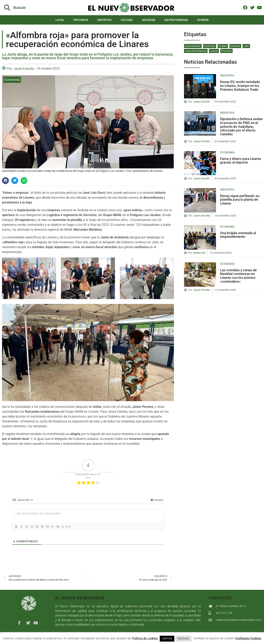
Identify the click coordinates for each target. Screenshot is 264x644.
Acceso (157, 500)
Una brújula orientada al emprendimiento (238, 235)
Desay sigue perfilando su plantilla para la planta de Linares (240, 200)
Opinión (203, 20)
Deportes (104, 20)
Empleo (223, 46)
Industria (227, 75)
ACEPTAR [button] (167, 639)
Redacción (199, 253)
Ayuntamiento (193, 46)
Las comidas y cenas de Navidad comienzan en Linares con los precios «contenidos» (238, 276)
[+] (73, 526)
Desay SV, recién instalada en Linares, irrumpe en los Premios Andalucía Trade (240, 86)
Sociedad (149, 20)
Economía (12, 80)
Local (60, 20)
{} (67, 526)
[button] (5, 181)
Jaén (246, 46)
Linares (214, 51)
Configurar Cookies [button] (248, 638)
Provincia (81, 20)
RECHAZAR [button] (183, 639)
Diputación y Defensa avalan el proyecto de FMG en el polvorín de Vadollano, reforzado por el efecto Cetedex (241, 127)
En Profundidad (176, 20)
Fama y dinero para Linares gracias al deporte (241, 161)
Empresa (235, 46)
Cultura (127, 20)
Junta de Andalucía (196, 51)
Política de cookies (145, 638)
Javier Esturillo (24, 69)
